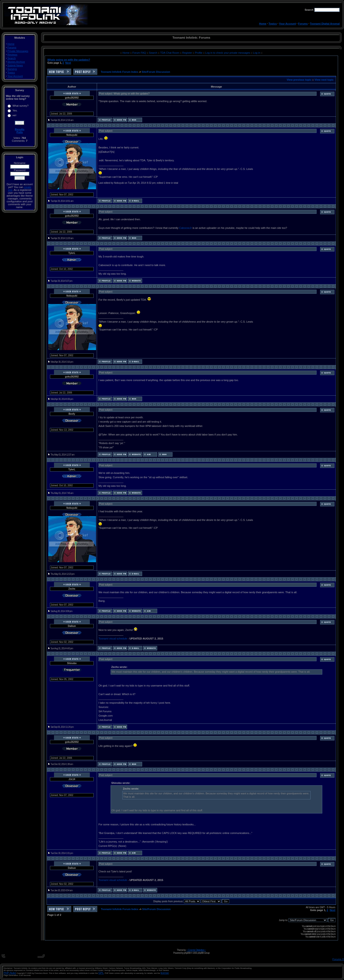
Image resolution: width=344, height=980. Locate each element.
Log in (257, 53)
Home (263, 24)
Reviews (12, 55)
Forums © (338, 959)
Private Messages (18, 51)
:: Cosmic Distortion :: (196, 950)
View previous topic (299, 80)
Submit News (15, 65)
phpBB (187, 953)
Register (188, 53)
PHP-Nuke (10, 973)
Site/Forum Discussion (156, 72)
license (165, 973)
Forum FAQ (140, 53)
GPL (101, 973)
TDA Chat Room (170, 53)
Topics (273, 24)
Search (12, 58)
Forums (303, 24)
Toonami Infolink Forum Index (119, 72)
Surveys (12, 69)
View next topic (324, 80)
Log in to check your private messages (228, 53)
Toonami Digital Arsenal (325, 24)
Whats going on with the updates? (69, 60)
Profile (199, 53)
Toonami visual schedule (113, 639)
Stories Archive (16, 62)
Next (68, 63)
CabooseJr (185, 228)
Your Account (288, 24)
